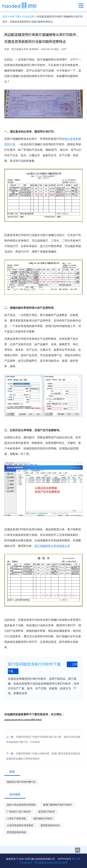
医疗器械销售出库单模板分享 (52, 546)
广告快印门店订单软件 (19, 812)
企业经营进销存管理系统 (20, 825)
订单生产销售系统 (16, 818)
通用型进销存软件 (50, 825)
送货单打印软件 (47, 812)
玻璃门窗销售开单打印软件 (57, 805)
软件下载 (15, 17)
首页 (5, 17)
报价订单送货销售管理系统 (21, 805)
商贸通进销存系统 (16, 832)
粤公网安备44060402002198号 (51, 863)
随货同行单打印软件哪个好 (21, 782)
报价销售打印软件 (43, 818)
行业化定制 (28, 17)
